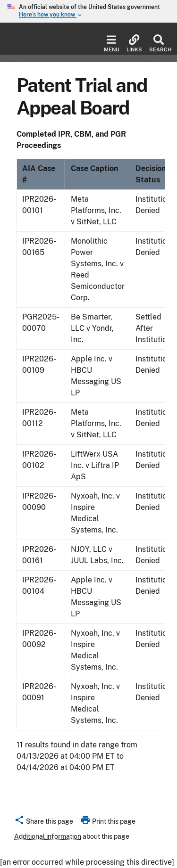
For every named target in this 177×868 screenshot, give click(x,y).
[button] (44, 823)
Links (134, 44)
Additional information (48, 836)
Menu (112, 44)
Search (158, 44)
